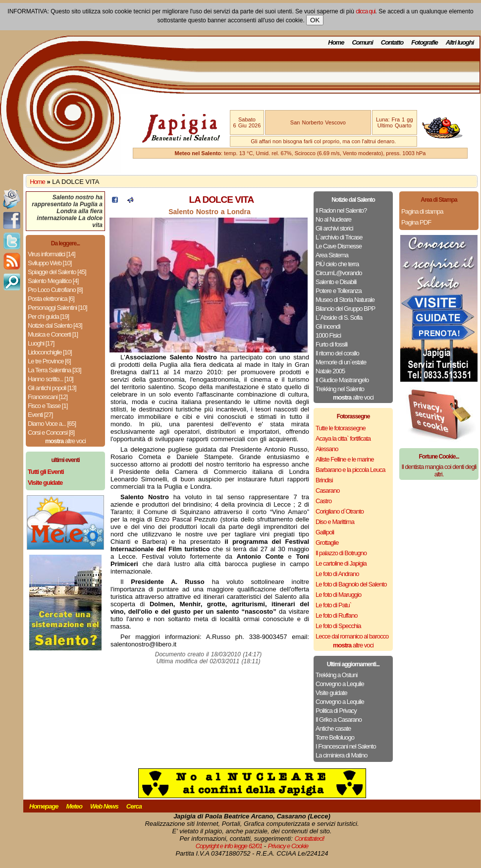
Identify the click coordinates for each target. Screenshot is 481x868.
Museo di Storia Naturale (345, 300)
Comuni (362, 42)
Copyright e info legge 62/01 (229, 846)
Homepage (44, 806)
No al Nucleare (333, 219)
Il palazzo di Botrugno (341, 553)
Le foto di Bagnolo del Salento (351, 584)
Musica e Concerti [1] (53, 334)
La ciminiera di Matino (341, 755)
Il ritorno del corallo (337, 353)
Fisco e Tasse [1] (48, 406)
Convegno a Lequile (340, 684)
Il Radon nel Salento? (341, 210)
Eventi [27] (40, 415)
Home (336, 42)
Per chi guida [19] (48, 317)
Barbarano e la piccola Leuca (350, 470)
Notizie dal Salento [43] (55, 325)
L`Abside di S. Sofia (339, 318)
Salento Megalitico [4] (53, 281)
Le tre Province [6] (49, 361)
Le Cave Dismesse (339, 246)
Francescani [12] (48, 397)
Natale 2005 (330, 371)
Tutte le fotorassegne (341, 428)
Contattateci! (309, 839)
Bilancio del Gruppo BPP (345, 309)
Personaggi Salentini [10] (57, 308)
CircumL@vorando (339, 273)
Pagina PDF (416, 222)
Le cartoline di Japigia (341, 563)
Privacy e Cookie (288, 846)
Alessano (327, 449)
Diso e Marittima (335, 522)
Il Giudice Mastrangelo (342, 380)
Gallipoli (325, 532)
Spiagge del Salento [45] (57, 272)
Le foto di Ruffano (336, 615)
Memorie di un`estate (341, 362)
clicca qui (365, 11)
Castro (323, 501)
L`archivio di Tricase (339, 237)
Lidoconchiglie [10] (50, 352)
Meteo (74, 806)
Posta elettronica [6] (51, 299)
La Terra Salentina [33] (54, 370)
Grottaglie (327, 543)
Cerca (134, 806)
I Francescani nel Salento (346, 746)
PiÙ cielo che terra (337, 264)
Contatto (392, 42)
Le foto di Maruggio (338, 595)
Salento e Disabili (336, 282)
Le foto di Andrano (337, 574)
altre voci (65, 441)
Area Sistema (332, 255)
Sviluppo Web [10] (50, 263)
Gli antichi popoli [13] (52, 388)
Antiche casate (333, 728)
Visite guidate (331, 693)
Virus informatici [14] (52, 254)
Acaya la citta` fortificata (343, 438)
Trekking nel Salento (340, 389)
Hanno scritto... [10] (51, 379)
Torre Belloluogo (335, 737)
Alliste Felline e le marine (345, 459)
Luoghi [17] (41, 343)
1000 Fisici (328, 335)
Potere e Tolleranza (339, 291)
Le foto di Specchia (338, 626)
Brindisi (324, 480)
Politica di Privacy (336, 711)
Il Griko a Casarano (339, 720)
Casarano (327, 491)
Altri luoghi (460, 42)
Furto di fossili (331, 344)
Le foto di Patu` (333, 605)
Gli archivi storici (334, 228)
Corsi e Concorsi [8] (51, 433)
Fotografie (425, 42)
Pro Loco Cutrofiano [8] (55, 290)
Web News (104, 806)
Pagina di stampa (422, 211)
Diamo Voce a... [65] (52, 424)
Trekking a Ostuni (336, 675)
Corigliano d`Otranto (340, 511)
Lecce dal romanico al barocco (352, 636)
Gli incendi (328, 326)
